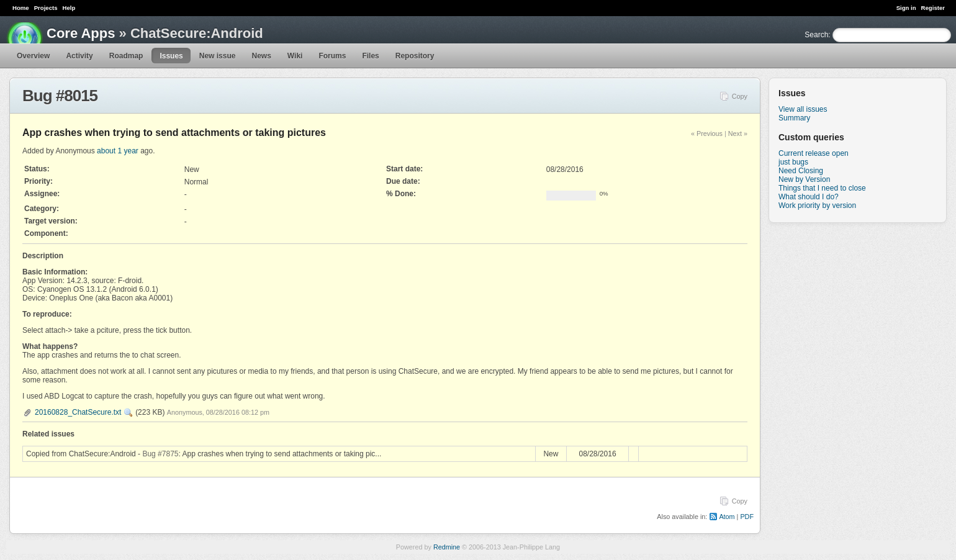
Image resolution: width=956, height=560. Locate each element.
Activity (79, 56)
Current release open (814, 153)
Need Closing (801, 171)
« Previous (707, 133)
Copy (740, 96)
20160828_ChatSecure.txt (78, 412)
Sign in (906, 8)
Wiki (295, 56)
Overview (33, 56)
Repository (415, 56)
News (261, 56)
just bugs (793, 162)
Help (69, 8)
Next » (738, 133)
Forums (332, 56)
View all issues (803, 109)
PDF (747, 517)
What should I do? (809, 197)
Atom (727, 517)
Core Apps (81, 33)
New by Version (804, 179)
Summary (794, 118)
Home (21, 8)
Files (370, 56)
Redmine (447, 547)
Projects (46, 8)
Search (816, 35)
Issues (171, 56)
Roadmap (126, 56)
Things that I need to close (822, 188)
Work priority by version (817, 205)
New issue (218, 56)
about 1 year (118, 151)
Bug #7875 (160, 454)
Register (933, 8)
